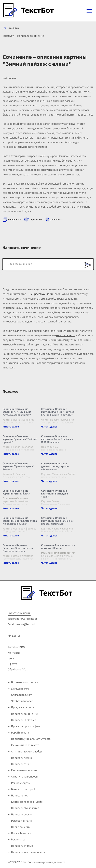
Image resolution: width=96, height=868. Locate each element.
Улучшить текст (21, 689)
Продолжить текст (23, 707)
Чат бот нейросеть (23, 701)
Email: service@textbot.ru (23, 624)
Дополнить (57, 220)
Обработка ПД (17, 670)
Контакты (14, 653)
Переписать (36, 220)
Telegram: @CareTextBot (22, 619)
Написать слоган (22, 815)
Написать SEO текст (24, 720)
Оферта (12, 664)
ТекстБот (8, 36)
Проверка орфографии (26, 726)
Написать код (20, 796)
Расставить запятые (24, 770)
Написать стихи (21, 764)
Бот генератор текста (24, 682)
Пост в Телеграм (21, 833)
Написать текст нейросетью (29, 852)
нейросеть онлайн (41, 294)
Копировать (15, 220)
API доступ (14, 636)
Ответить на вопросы (25, 777)
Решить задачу (21, 783)
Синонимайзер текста (25, 745)
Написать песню (22, 758)
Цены (11, 658)
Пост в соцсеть (20, 827)
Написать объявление (25, 808)
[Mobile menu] (89, 11)
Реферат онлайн (22, 821)
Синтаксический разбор (26, 752)
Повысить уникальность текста (31, 739)
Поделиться (13, 28)
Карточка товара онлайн (27, 802)
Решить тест (19, 840)
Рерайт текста (20, 733)
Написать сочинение (30, 36)
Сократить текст (21, 695)
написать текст (66, 335)
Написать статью (22, 846)
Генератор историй (23, 789)
